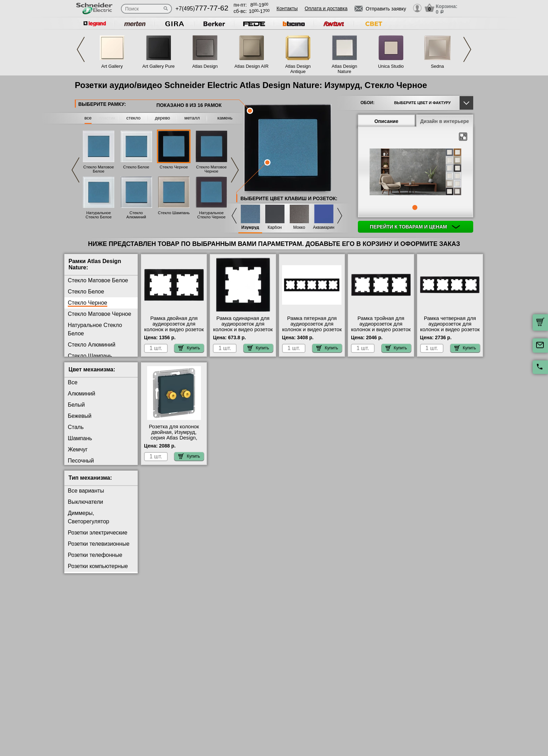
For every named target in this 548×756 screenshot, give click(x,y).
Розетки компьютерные (98, 566)
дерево (162, 118)
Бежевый (80, 416)
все (88, 118)
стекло (134, 118)
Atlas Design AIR (252, 66)
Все (73, 382)
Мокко (299, 228)
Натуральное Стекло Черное (211, 215)
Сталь (76, 427)
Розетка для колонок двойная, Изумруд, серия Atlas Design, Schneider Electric (174, 435)
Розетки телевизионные (99, 544)
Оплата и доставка (326, 8)
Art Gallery (112, 66)
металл (192, 118)
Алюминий (81, 394)
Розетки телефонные (95, 555)
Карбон (275, 228)
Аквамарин (323, 228)
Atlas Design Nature (344, 69)
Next (467, 49)
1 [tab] (415, 208)
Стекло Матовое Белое (99, 169)
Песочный (81, 461)
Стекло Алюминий (136, 215)
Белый (76, 405)
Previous (81, 49)
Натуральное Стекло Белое (99, 215)
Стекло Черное (174, 167)
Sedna (438, 66)
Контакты (287, 8)
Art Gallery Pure (158, 66)
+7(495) (202, 9)
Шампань (80, 438)
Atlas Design (205, 66)
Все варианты (86, 491)
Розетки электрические (98, 533)
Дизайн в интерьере (445, 121)
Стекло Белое (136, 167)
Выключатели (85, 502)
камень (225, 118)
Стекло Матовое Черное (211, 169)
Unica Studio (391, 66)
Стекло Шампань (174, 213)
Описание (386, 121)
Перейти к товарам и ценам (415, 227)
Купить (189, 348)
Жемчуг (78, 449)
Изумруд (250, 228)
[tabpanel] (416, 173)
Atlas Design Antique (298, 69)
